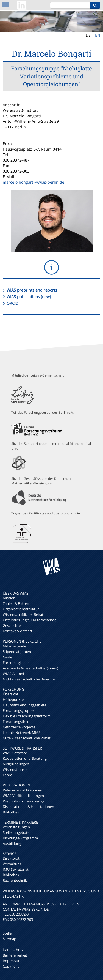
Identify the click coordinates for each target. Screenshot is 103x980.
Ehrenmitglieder (16, 663)
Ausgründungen (16, 764)
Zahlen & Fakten (16, 603)
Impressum (12, 961)
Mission (9, 598)
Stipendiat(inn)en (17, 652)
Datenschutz (13, 950)
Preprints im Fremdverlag (23, 801)
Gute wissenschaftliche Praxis (27, 738)
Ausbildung (12, 843)
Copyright (11, 966)
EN (98, 35)
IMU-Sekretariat (16, 869)
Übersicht (11, 694)
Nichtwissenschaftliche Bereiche (29, 679)
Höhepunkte (13, 699)
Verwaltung (12, 864)
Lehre (7, 775)
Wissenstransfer (16, 769)
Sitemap (9, 939)
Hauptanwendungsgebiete (25, 705)
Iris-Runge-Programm (20, 838)
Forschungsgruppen (19, 710)
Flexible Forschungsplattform (27, 716)
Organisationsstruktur (21, 609)
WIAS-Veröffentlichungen (23, 796)
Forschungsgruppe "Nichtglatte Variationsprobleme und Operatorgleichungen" (51, 76)
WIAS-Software (15, 753)
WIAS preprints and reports (32, 290)
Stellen (8, 933)
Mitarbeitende (14, 646)
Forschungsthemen (19, 722)
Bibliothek (11, 812)
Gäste (7, 657)
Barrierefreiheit (15, 955)
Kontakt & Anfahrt (18, 631)
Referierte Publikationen (23, 790)
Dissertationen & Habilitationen (28, 807)
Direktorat (11, 858)
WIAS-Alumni (13, 674)
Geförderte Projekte (19, 727)
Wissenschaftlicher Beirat (23, 614)
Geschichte (12, 625)
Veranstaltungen (16, 827)
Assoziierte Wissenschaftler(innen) (30, 668)
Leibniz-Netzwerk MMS (22, 733)
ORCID (12, 303)
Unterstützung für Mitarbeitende (30, 620)
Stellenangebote (16, 832)
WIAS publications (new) (29, 297)
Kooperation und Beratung (25, 758)
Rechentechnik (15, 880)
